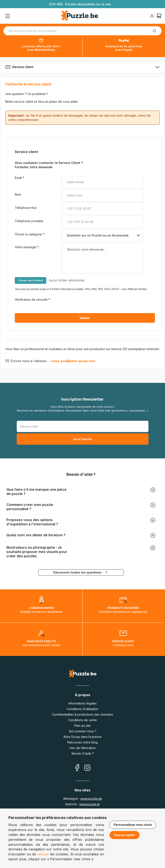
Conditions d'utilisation (82, 709)
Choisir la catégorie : (30, 234)
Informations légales (82, 703)
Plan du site (82, 726)
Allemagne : (83, 799)
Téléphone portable (29, 221)
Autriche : (82, 804)
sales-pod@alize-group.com (73, 361)
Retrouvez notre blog (82, 742)
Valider (85, 318)
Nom (18, 194)
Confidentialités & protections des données (82, 714)
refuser (43, 854)
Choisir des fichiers (31, 280)
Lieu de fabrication (83, 748)
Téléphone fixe (26, 208)
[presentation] (94, 303)
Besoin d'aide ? (83, 753)
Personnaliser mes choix (133, 825)
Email (19, 178)
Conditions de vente (82, 720)
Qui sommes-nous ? (83, 731)
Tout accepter (124, 835)
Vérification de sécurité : (33, 299)
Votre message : (27, 247)
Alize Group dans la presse (82, 737)
